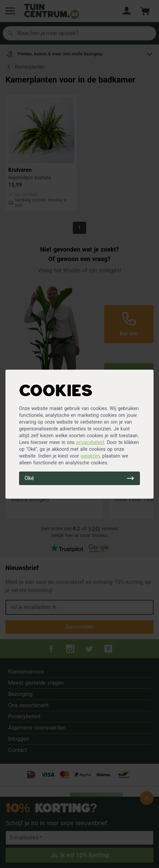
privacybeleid (90, 442)
